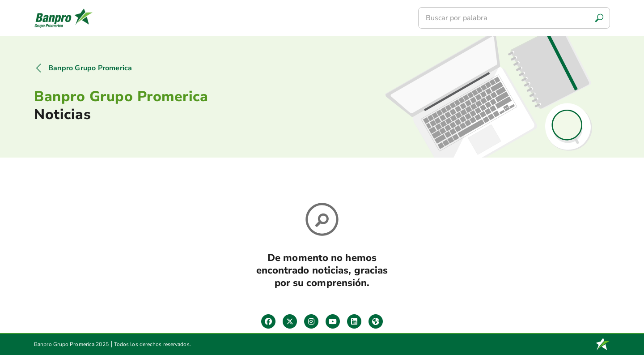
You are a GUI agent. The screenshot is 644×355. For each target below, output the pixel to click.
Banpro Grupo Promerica (90, 68)
